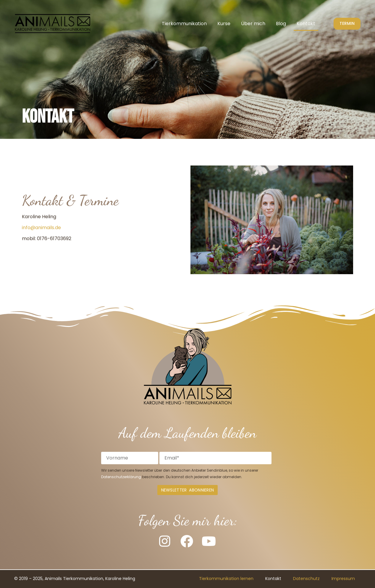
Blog (281, 24)
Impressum (343, 579)
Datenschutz (306, 579)
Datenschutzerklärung (121, 477)
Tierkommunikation (184, 24)
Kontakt (306, 24)
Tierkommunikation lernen (226, 579)
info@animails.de (41, 228)
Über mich (253, 24)
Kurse (224, 24)
